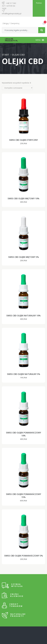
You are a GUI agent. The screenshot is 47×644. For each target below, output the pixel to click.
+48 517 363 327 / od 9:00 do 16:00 (9, 6)
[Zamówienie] (17, 88)
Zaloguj (6, 23)
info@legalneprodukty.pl (12, 14)
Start (6, 55)
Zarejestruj (15, 23)
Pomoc (39, 3)
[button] (38, 40)
